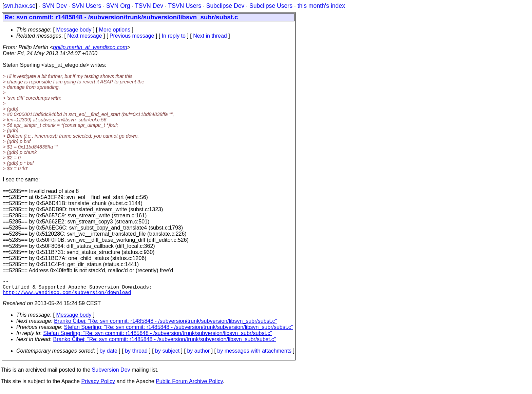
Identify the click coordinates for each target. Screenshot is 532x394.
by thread (136, 355)
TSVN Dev (149, 6)
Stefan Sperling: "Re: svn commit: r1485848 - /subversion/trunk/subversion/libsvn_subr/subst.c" (179, 331)
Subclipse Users (271, 6)
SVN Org (118, 6)
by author (198, 355)
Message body (74, 30)
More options (115, 30)
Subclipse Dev (225, 6)
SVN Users (86, 6)
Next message (84, 36)
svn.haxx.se (20, 6)
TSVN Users (185, 6)
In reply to (174, 36)
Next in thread (210, 36)
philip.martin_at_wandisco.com (90, 47)
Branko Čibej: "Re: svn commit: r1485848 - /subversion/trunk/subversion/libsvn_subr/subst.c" (165, 325)
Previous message (132, 36)
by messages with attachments (254, 355)
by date (108, 355)
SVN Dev (54, 6)
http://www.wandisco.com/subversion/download (67, 296)
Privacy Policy (98, 385)
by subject (167, 355)
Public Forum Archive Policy (189, 385)
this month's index (321, 6)
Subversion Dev (111, 374)
